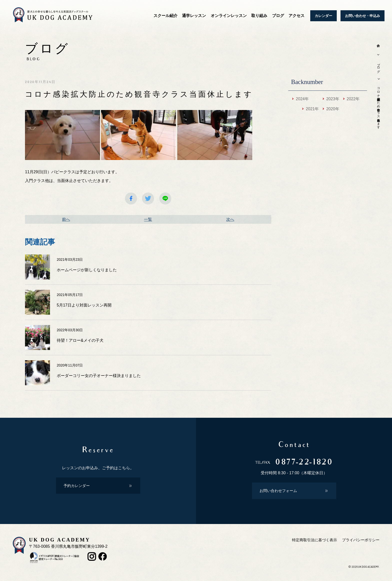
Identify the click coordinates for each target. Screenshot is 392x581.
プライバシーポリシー (359, 544)
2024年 (302, 99)
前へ (66, 219)
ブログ (278, 16)
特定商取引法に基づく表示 (310, 544)
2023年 (333, 99)
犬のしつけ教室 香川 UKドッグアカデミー (58, 16)
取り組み (259, 16)
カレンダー (323, 16)
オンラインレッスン (229, 16)
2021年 (312, 109)
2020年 (333, 109)
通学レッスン (194, 16)
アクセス (296, 16)
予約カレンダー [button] (77, 487)
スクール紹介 (165, 16)
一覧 (148, 219)
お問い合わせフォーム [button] (279, 493)
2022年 (353, 99)
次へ (230, 219)
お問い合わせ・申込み (362, 16)
